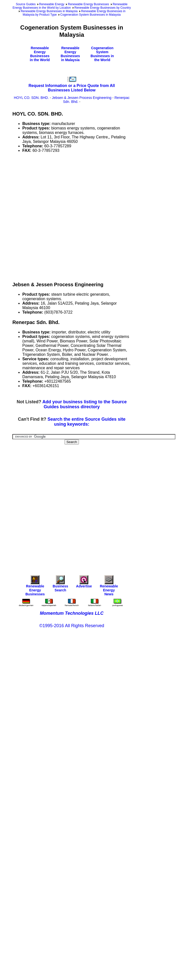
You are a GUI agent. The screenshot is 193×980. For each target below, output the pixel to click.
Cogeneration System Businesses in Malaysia (90, 15)
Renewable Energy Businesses (88, 4)
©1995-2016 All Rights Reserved (72, 626)
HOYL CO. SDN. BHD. (31, 98)
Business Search (60, 585)
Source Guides (26, 4)
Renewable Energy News (109, 587)
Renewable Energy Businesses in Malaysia (49, 11)
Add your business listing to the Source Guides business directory (85, 404)
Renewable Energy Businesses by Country (103, 8)
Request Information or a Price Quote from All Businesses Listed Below (72, 88)
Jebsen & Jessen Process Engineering (82, 98)
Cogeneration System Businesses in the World (102, 54)
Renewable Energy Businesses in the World (40, 54)
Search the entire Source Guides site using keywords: (87, 422)
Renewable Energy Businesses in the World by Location (70, 6)
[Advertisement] (59, 216)
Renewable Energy (52, 4)
